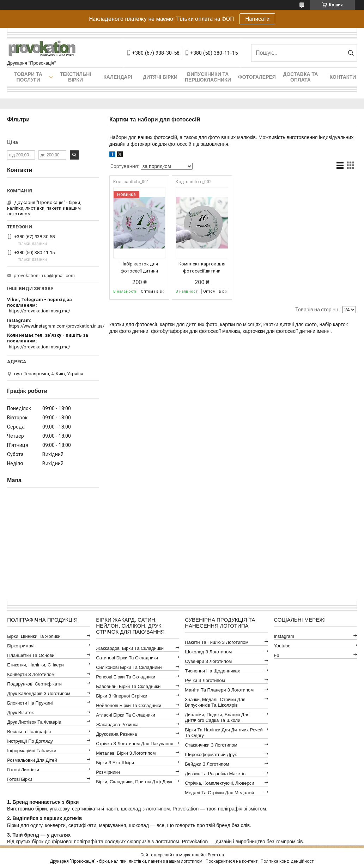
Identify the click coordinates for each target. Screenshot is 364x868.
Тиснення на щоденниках (212, 671)
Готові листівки (23, 770)
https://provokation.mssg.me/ (40, 311)
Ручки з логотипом (205, 680)
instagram (284, 636)
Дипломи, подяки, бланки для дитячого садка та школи (217, 717)
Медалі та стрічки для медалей (219, 793)
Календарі (118, 77)
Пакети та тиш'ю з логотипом (217, 642)
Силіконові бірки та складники (129, 667)
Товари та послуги (28, 77)
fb (276, 655)
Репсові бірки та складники (126, 677)
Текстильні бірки (76, 77)
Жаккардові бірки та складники (130, 648)
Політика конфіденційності (288, 861)
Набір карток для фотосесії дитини (139, 267)
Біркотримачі (21, 646)
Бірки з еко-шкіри (115, 763)
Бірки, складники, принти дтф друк (134, 782)
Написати (257, 19)
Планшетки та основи (31, 655)
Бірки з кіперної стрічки (122, 696)
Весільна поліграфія (29, 732)
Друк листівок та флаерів (34, 722)
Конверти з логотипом (31, 674)
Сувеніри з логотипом (208, 661)
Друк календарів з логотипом (39, 693)
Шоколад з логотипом (208, 652)
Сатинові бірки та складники (127, 658)
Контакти (343, 77)
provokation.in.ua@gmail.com (44, 276)
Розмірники (108, 772)
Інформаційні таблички (32, 751)
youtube (282, 646)
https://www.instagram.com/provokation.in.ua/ (57, 326)
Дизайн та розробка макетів (215, 774)
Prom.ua (216, 855)
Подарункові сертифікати (34, 684)
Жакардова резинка (117, 725)
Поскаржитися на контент (232, 861)
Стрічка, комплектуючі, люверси (219, 783)
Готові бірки (20, 779)
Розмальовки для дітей (32, 760)
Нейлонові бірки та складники (129, 705)
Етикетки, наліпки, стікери (35, 665)
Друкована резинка (116, 734)
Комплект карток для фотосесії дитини (202, 267)
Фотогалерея (257, 77)
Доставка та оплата (300, 77)
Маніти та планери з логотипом (219, 690)
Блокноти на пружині (30, 703)
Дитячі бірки (160, 77)
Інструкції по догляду (30, 741)
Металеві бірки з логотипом (126, 753)
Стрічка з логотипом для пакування (135, 744)
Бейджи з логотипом (207, 764)
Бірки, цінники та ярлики (34, 636)
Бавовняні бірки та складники (128, 686)
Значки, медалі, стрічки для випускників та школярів (215, 702)
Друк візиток (20, 713)
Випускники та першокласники (208, 77)
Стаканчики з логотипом (211, 745)
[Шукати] (351, 53)
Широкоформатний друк (211, 755)
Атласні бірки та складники (125, 715)
